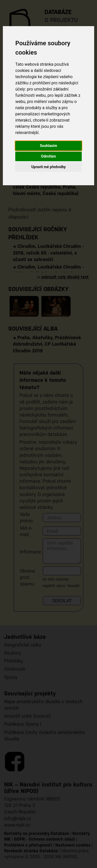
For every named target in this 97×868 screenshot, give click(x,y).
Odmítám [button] (49, 156)
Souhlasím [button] (48, 146)
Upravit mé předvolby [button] (48, 167)
